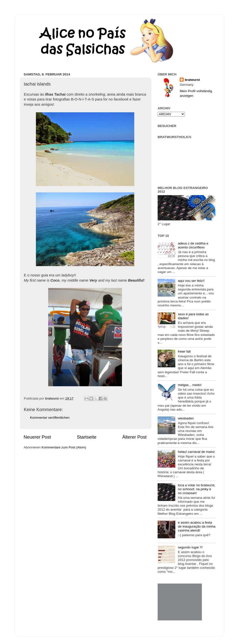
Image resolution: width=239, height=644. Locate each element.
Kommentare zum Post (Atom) (64, 447)
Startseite (87, 437)
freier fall (184, 351)
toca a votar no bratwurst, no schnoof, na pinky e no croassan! (196, 489)
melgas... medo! (190, 385)
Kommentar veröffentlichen (50, 418)
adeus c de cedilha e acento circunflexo (193, 245)
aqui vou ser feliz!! (191, 281)
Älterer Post (134, 437)
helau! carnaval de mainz (196, 452)
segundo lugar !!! (190, 547)
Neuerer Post (37, 437)
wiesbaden (186, 418)
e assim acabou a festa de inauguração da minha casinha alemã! (196, 526)
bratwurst (192, 80)
